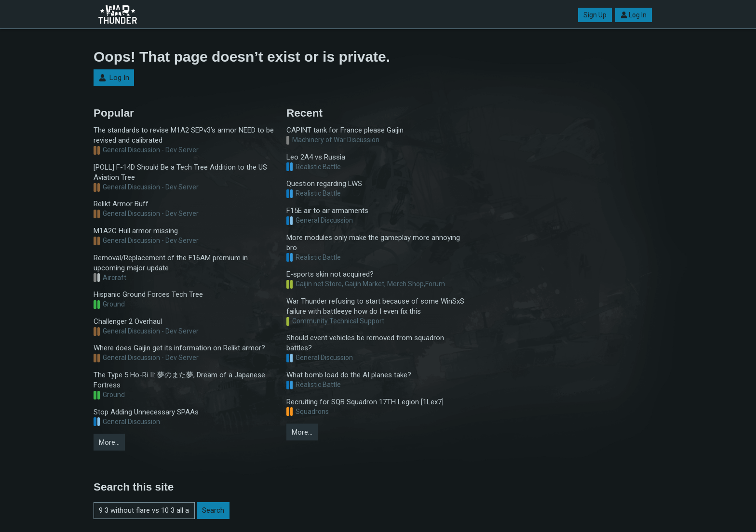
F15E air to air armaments (327, 211)
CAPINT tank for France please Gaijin (345, 130)
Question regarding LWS (324, 184)
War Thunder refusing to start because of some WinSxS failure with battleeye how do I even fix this (375, 306)
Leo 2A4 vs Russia (316, 157)
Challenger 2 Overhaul (128, 321)
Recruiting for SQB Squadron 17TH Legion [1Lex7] (365, 402)
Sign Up (595, 15)
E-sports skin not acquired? (330, 274)
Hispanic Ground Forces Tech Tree (148, 294)
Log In (634, 15)
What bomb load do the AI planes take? (349, 375)
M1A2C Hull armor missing (136, 231)
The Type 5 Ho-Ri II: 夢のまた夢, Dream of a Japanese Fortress (179, 380)
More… (109, 442)
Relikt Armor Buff (121, 204)
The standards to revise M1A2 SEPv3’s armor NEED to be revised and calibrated (184, 135)
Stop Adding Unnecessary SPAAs (146, 412)
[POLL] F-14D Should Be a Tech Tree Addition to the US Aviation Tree (180, 172)
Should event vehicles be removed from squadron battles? (365, 343)
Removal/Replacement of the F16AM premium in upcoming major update (171, 263)
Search (213, 510)
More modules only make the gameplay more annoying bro (373, 243)
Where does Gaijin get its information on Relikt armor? (179, 348)
